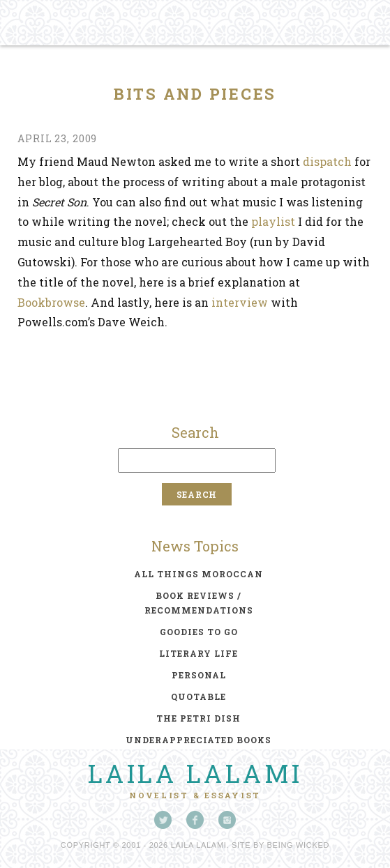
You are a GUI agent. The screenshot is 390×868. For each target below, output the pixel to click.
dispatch (327, 161)
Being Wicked (299, 845)
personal (199, 675)
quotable (198, 696)
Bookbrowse (51, 302)
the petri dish (198, 718)
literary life (198, 653)
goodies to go (199, 632)
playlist (273, 221)
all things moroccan (198, 574)
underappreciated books (198, 740)
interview (240, 302)
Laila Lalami (195, 773)
